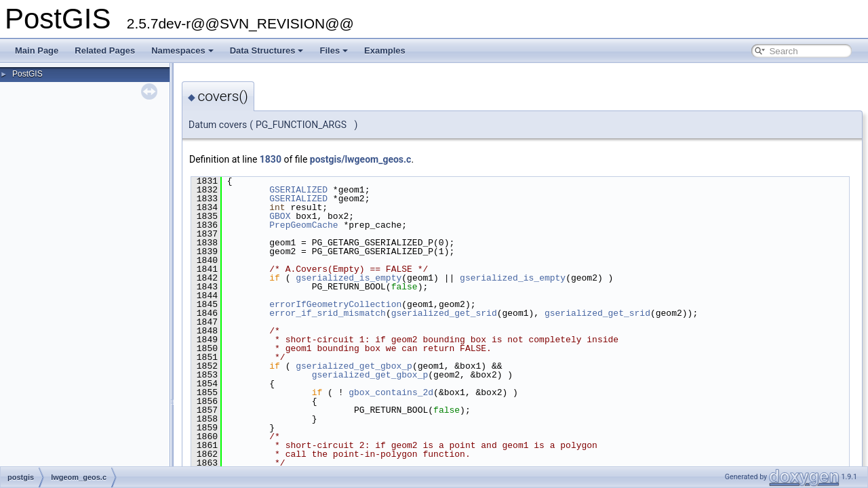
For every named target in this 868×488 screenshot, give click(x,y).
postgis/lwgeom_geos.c (361, 159)
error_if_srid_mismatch (328, 313)
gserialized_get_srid (444, 313)
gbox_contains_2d (391, 392)
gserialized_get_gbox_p (354, 366)
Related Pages (105, 50)
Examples (385, 50)
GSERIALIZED (298, 190)
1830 (271, 159)
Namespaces (182, 50)
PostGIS (27, 74)
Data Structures (267, 50)
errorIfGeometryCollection (335, 304)
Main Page (37, 50)
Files (334, 50)
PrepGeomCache (303, 225)
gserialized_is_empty (349, 278)
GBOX (280, 216)
